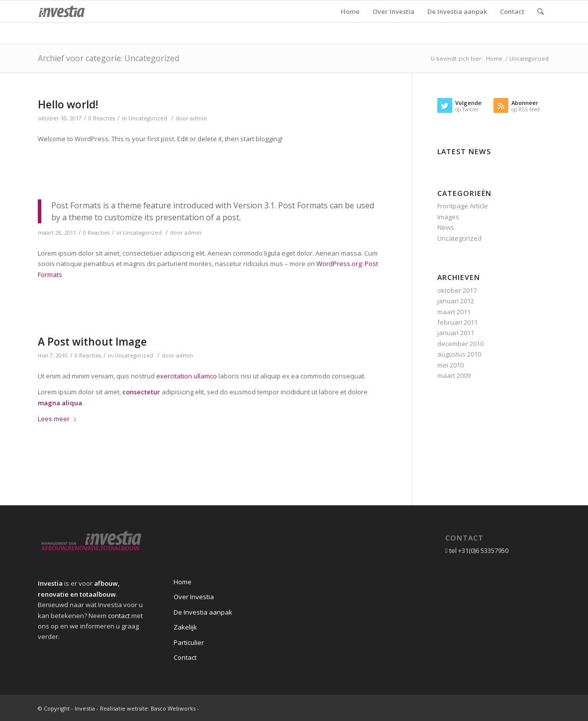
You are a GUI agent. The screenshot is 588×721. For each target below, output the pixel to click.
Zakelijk (185, 627)
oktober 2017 (457, 290)
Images (448, 217)
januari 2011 (456, 333)
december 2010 (460, 344)
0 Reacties (102, 118)
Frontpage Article (463, 206)
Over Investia (194, 597)
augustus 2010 (459, 354)
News (446, 227)
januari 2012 (456, 301)
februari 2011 (457, 322)
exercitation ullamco (187, 376)
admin (198, 118)
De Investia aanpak (203, 612)
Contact (185, 657)
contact (119, 616)
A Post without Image (92, 342)
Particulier (189, 642)
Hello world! (68, 104)
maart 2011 (454, 312)
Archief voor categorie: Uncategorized (108, 58)
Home (494, 58)
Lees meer (59, 419)
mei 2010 (450, 365)
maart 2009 (454, 375)
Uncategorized (148, 118)
